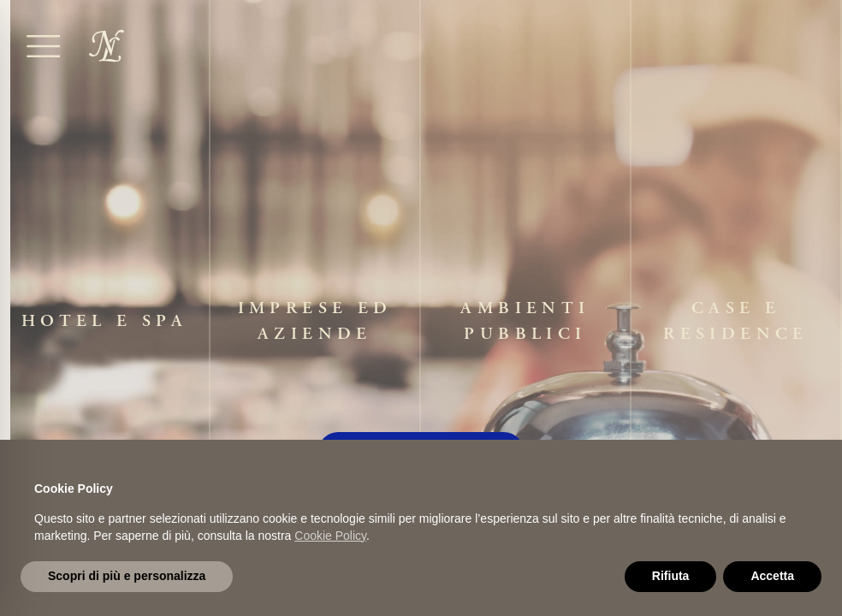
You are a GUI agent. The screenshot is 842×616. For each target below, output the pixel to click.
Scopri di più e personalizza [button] (127, 576)
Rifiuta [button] (671, 576)
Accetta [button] (772, 576)
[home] (107, 46)
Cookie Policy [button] (330, 536)
